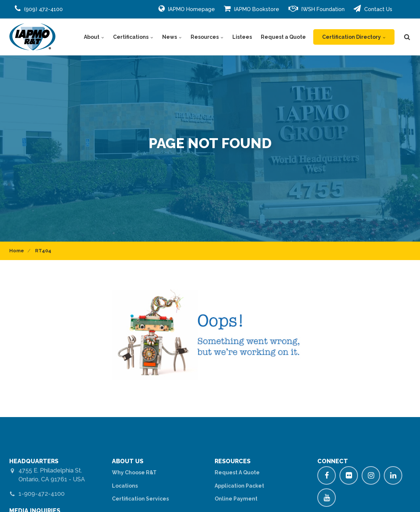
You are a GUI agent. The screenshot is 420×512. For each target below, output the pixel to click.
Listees (242, 37)
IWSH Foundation (317, 8)
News (172, 37)
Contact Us (373, 8)
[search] (407, 37)
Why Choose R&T (134, 472)
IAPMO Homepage (187, 8)
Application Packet (239, 486)
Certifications (133, 37)
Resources (207, 37)
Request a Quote (283, 37)
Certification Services (140, 499)
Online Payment (236, 499)
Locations (125, 486)
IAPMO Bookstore (252, 8)
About (94, 37)
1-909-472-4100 (42, 494)
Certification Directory (354, 37)
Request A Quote (237, 472)
